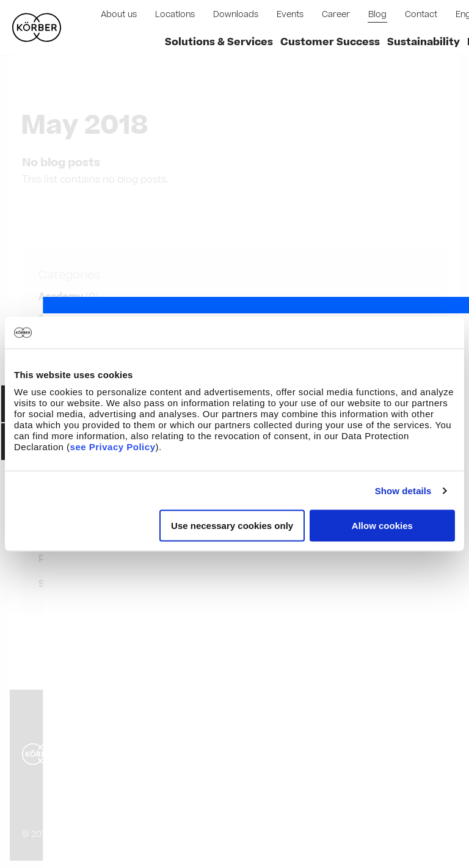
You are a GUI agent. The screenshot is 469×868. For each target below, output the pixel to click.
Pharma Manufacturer (92, 559)
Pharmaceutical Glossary (144, 789)
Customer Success (330, 42)
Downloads (236, 15)
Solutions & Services (219, 42)
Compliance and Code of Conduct (165, 766)
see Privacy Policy (113, 447)
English (421, 754)
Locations (175, 15)
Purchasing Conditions (140, 742)
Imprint (106, 719)
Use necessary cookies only (232, 526)
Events (290, 15)
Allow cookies (382, 526)
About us (119, 15)
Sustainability (424, 42)
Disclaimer (163, 719)
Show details (403, 490)
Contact (421, 15)
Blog (377, 15)
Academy (61, 297)
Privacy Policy (235, 719)
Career (336, 15)
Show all (58, 584)
